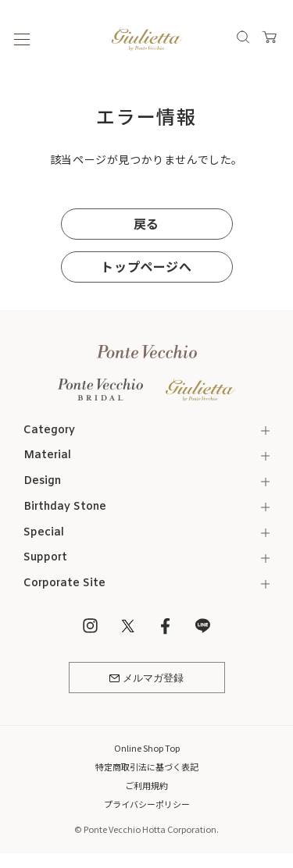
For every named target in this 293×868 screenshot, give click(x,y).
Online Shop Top (147, 748)
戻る (146, 223)
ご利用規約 (146, 785)
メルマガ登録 (146, 679)
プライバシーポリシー (147, 804)
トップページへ (146, 266)
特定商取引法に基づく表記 (147, 767)
